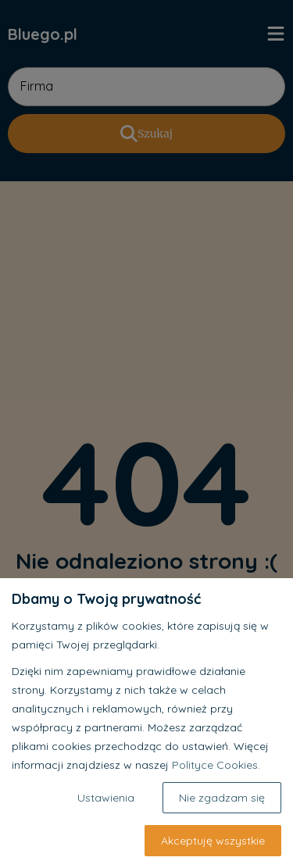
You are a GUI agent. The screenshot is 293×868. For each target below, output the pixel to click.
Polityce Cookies (215, 765)
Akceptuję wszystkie (213, 841)
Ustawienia (106, 798)
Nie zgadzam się (222, 798)
